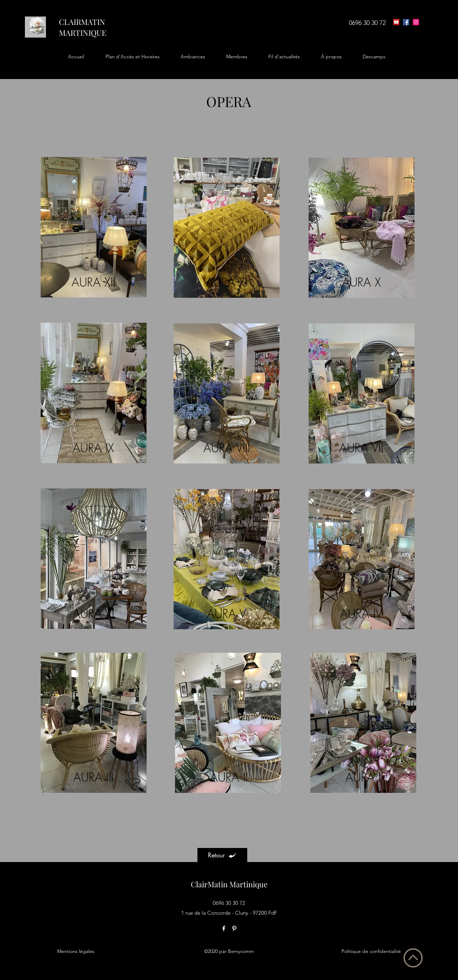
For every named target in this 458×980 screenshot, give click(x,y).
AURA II (229, 777)
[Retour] (222, 855)
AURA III (93, 777)
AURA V (227, 613)
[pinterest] (234, 928)
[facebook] (406, 22)
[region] (93, 225)
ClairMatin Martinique (229, 884)
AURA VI (93, 613)
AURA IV (361, 613)
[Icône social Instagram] (416, 22)
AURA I (363, 777)
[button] (132, 57)
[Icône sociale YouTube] (396, 22)
